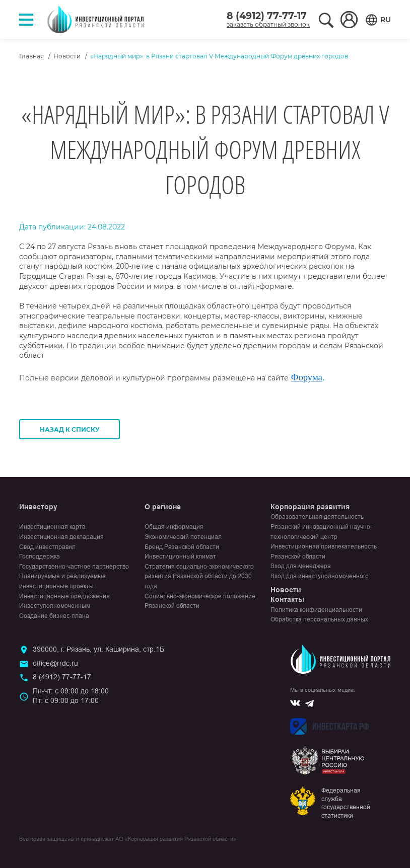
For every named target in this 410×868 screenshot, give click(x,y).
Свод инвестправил (47, 547)
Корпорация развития (310, 507)
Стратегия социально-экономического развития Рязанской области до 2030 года (199, 576)
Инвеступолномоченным (55, 606)
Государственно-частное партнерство (74, 567)
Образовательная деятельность (317, 517)
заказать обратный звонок (268, 24)
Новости (67, 56)
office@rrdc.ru (55, 663)
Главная (31, 56)
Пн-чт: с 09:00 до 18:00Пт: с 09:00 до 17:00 (71, 696)
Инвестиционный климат (180, 557)
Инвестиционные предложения (64, 596)
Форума (307, 377)
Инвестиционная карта (52, 527)
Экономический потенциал (183, 537)
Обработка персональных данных (319, 619)
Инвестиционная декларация (61, 537)
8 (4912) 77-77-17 (267, 16)
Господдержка (40, 557)
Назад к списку (70, 429)
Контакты (287, 599)
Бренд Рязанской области (182, 547)
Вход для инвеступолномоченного (320, 576)
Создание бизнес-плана (54, 616)
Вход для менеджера (301, 566)
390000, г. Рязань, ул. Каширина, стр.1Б (98, 649)
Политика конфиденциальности (316, 610)
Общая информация (174, 527)
